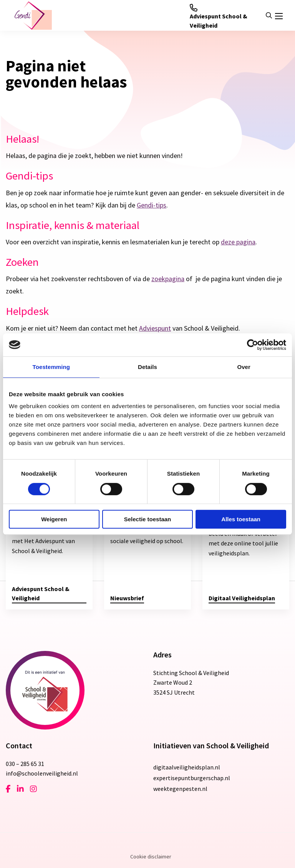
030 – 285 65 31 (25, 764)
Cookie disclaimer (151, 856)
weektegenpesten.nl (180, 789)
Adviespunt (155, 328)
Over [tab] (244, 367)
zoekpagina (168, 279)
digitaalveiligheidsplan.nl (187, 767)
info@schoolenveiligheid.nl (42, 773)
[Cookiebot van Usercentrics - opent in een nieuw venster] (253, 345)
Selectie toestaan (148, 519)
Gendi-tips (152, 205)
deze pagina (238, 242)
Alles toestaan (241, 519)
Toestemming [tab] (51, 367)
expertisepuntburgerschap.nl (192, 778)
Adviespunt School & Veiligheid (219, 16)
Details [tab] (147, 367)
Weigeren (54, 519)
